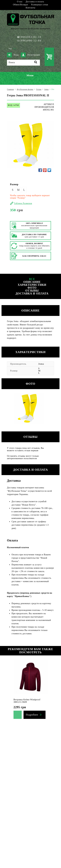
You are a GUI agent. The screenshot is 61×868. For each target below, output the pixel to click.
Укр (10, 49)
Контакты (30, 8)
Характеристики (32, 285)
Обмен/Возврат (20, 5)
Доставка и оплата (35, 2)
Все (32, 279)
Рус (15, 49)
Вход (13, 55)
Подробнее (32, 715)
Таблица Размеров (23, 203)
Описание (32, 282)
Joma (41, 364)
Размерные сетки (40, 5)
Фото (32, 288)
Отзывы (32, 291)
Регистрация (30, 55)
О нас (20, 2)
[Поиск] (23, 63)
